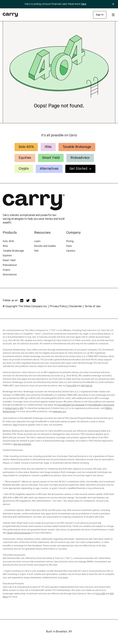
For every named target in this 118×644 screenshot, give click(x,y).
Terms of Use (93, 307)
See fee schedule (22, 444)
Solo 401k (26, 147)
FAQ (36, 251)
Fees (69, 246)
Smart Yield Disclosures (19, 533)
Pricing (70, 241)
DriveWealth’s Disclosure (102, 405)
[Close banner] (113, 4)
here (84, 4)
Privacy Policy (58, 307)
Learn (37, 241)
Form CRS (71, 386)
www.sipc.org (59, 412)
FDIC (15, 425)
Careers (71, 251)
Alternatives (49, 169)
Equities (25, 158)
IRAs (48, 147)
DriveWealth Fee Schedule (71, 405)
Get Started (80, 169)
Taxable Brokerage (77, 147)
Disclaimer (76, 307)
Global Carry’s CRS (14, 408)
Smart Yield (51, 158)
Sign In (100, 15)
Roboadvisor (80, 158)
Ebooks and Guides (45, 246)
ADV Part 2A (87, 386)
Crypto (24, 169)
